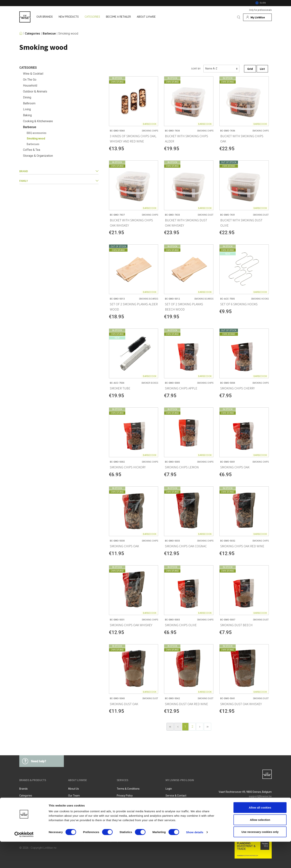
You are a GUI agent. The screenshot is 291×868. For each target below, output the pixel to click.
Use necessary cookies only (260, 858)
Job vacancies (77, 802)
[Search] (239, 17)
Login (169, 789)
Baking (27, 115)
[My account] (257, 17)
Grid (250, 69)
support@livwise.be (260, 796)
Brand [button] (59, 171)
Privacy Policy (125, 796)
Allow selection (260, 846)
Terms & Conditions (128, 789)
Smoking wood (68, 34)
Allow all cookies (260, 834)
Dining (27, 97)
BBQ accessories (37, 133)
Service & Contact (176, 796)
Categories (32, 34)
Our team (74, 796)
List (262, 69)
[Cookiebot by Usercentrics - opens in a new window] (24, 861)
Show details (195, 858)
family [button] (59, 181)
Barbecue (49, 34)
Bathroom (29, 103)
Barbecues (33, 144)
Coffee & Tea (32, 150)
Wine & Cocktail (33, 74)
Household (30, 86)
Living (27, 109)
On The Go (30, 80)
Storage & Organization (38, 156)
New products (27, 802)
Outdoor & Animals (35, 91)
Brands (23, 789)
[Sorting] (221, 69)
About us (73, 789)
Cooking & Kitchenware (38, 121)
